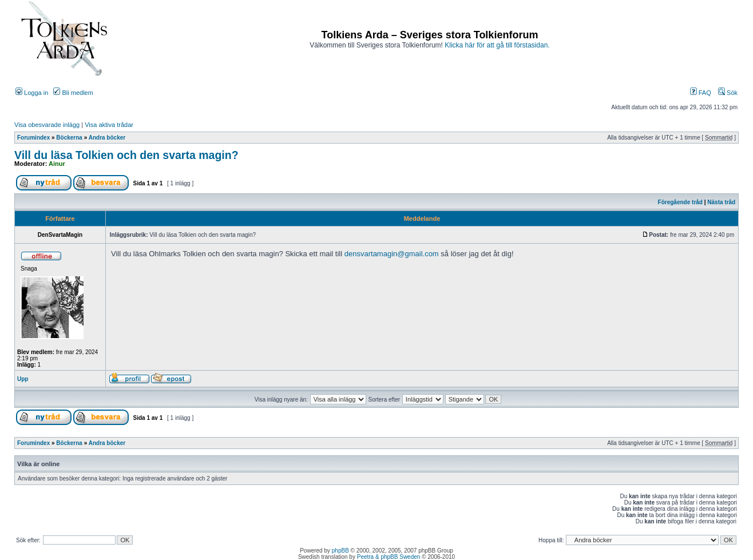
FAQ (701, 93)
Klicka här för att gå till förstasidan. (497, 45)
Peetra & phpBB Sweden (389, 557)
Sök (728, 93)
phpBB (340, 551)
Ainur (57, 164)
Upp (23, 379)
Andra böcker (107, 138)
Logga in (32, 93)
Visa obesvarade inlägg (47, 125)
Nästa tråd (721, 202)
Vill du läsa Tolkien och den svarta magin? (126, 155)
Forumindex (33, 138)
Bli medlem (73, 93)
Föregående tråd (680, 202)
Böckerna (69, 138)
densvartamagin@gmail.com (392, 254)
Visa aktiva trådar (109, 125)
